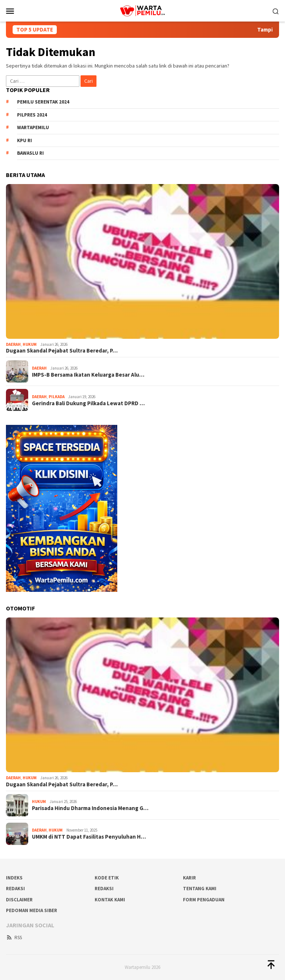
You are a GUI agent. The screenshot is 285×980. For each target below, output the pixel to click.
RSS (14, 938)
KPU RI (24, 140)
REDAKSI (15, 889)
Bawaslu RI (30, 153)
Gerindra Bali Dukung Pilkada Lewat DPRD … (88, 403)
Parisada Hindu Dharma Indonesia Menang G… (90, 808)
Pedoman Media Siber (32, 910)
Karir (189, 878)
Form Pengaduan (204, 900)
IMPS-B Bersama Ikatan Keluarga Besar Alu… (88, 375)
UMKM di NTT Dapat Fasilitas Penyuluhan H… (89, 837)
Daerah (13, 344)
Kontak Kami (110, 900)
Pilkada (57, 397)
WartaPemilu (33, 127)
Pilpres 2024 (32, 115)
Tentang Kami (200, 889)
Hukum (30, 344)
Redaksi (104, 889)
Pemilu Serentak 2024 (43, 102)
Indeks (14, 878)
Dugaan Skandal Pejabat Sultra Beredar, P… (62, 351)
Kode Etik (107, 878)
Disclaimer (19, 900)
